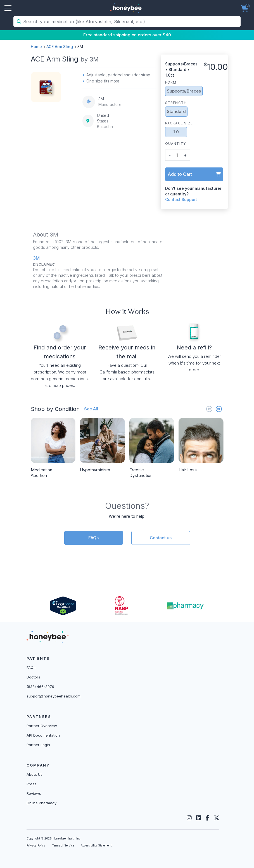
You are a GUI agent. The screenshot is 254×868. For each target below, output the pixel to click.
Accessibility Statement (96, 845)
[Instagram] (189, 818)
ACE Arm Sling (60, 47)
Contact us (161, 538)
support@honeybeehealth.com (54, 696)
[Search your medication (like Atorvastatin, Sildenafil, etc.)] (131, 22)
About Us (35, 774)
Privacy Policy (36, 845)
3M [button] (36, 258)
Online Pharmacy (41, 803)
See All (91, 409)
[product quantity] (177, 155)
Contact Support (181, 199)
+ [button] (185, 155)
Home (36, 47)
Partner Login (38, 745)
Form (171, 82)
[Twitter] (217, 818)
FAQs (93, 538)
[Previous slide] (209, 409)
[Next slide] (219, 409)
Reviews (34, 793)
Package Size (179, 123)
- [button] (170, 155)
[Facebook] (207, 818)
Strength (176, 103)
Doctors (33, 677)
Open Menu (8, 8)
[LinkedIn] (199, 818)
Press (31, 784)
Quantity (176, 144)
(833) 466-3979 (40, 687)
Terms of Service (63, 845)
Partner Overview (42, 726)
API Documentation (43, 735)
